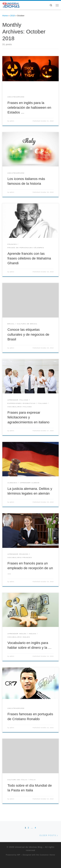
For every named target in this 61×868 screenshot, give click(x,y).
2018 (13, 16)
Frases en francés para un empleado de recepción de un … (30, 568)
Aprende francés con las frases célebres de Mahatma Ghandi (29, 258)
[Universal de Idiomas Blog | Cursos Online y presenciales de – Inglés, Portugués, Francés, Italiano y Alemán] (11, 5)
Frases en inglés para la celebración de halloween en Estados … (29, 108)
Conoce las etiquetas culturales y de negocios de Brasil (28, 334)
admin (12, 121)
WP (19, 855)
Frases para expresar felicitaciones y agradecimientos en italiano (28, 417)
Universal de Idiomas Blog (29, 847)
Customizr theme (47, 855)
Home (5, 16)
